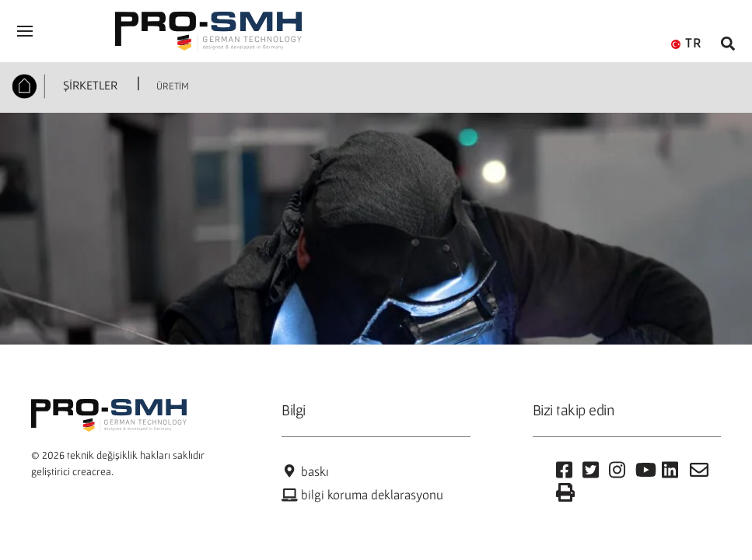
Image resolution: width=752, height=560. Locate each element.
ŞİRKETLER (89, 85)
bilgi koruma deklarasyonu (362, 495)
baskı (305, 471)
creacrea (92, 471)
